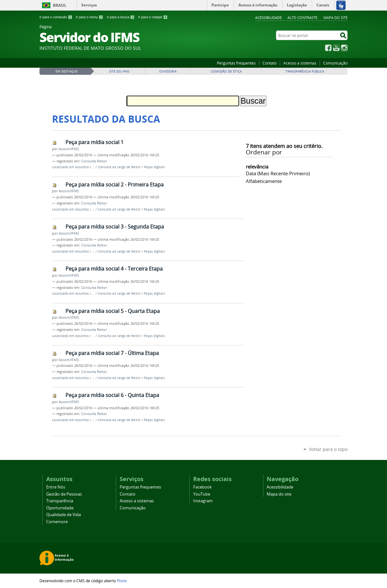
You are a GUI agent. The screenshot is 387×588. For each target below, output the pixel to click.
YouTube (336, 48)
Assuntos (82, 167)
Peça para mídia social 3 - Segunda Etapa (115, 227)
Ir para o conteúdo (56, 17)
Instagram (344, 48)
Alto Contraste (302, 17)
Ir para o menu (89, 17)
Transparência (60, 501)
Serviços (89, 5)
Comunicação (335, 63)
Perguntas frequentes (236, 63)
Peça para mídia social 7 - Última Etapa (112, 353)
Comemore (57, 522)
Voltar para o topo (328, 449)
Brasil (60, 5)
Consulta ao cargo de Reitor (119, 167)
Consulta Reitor (94, 161)
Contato (270, 63)
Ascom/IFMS (69, 149)
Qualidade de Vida (64, 515)
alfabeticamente (264, 181)
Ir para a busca (121, 17)
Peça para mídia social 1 (95, 142)
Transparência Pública (305, 71)
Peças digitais (154, 167)
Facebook (328, 48)
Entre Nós (56, 487)
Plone (122, 581)
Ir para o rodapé (153, 17)
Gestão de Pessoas (64, 494)
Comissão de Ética (226, 71)
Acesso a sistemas (300, 63)
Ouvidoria (168, 71)
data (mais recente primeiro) (278, 173)
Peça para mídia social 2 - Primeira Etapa (115, 185)
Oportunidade (60, 508)
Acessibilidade (268, 17)
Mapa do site (335, 17)
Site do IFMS (119, 71)
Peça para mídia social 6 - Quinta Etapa (112, 395)
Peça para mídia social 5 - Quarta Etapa (113, 311)
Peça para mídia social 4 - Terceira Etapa (114, 269)
